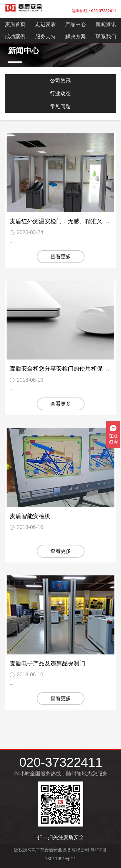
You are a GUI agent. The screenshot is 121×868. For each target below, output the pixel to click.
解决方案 (76, 37)
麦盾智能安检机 (30, 516)
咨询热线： (94, 11)
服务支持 (45, 37)
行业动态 (60, 93)
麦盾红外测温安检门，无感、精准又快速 (62, 221)
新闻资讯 (106, 24)
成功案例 (15, 37)
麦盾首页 (15, 24)
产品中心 (76, 24)
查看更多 (61, 256)
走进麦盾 (45, 24)
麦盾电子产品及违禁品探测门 (47, 663)
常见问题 (60, 106)
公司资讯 (60, 81)
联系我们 (106, 37)
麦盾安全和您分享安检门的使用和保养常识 (65, 369)
